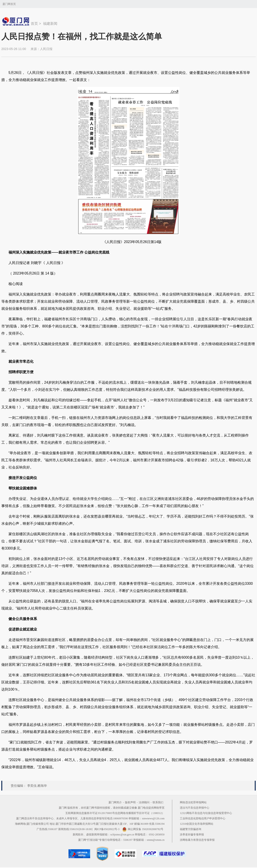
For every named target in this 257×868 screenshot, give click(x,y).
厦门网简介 (115, 802)
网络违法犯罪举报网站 (193, 802)
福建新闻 (50, 24)
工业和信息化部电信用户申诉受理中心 (203, 818)
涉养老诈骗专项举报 (192, 835)
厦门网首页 (9, 4)
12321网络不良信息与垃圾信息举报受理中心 (206, 813)
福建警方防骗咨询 (191, 829)
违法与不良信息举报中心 (195, 808)
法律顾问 (144, 802)
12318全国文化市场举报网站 (197, 824)
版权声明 (130, 802)
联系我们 (158, 802)
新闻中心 (16, 21)
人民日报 (46, 49)
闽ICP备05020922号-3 (107, 829)
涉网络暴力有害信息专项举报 (197, 840)
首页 (34, 24)
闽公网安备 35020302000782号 (143, 829)
